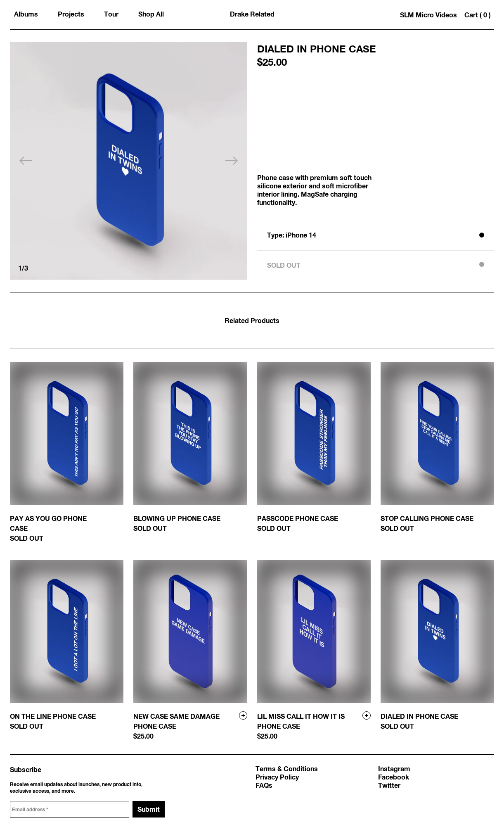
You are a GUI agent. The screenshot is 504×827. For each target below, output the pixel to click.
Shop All (151, 14)
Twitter (389, 785)
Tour (111, 14)
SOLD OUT (284, 265)
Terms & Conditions (287, 769)
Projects (71, 14)
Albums (26, 14)
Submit (149, 809)
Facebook (394, 777)
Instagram (394, 769)
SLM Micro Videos (428, 15)
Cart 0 (478, 15)
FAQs (264, 785)
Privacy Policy (277, 777)
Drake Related (252, 14)
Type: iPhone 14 (292, 235)
